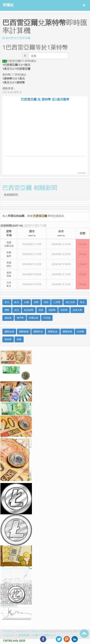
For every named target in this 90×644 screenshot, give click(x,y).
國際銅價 (24, 331)
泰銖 (41, 310)
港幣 (36, 302)
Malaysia (48, 631)
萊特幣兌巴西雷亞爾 (16, 38)
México (36, 631)
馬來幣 (64, 310)
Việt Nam (79, 631)
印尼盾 (47, 318)
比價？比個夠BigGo (44, 635)
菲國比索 (33, 318)
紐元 (17, 310)
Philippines (63, 631)
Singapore (9, 635)
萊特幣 (8, 339)
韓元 (82, 302)
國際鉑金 (53, 331)
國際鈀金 (38, 331)
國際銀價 (67, 331)
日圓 (26, 302)
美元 (7, 302)
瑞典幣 (52, 310)
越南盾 (8, 318)
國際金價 (9, 331)
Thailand (8, 631)
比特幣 (81, 331)
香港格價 (24, 635)
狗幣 (19, 339)
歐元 (17, 302)
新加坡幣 (29, 310)
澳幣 (7, 310)
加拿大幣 (77, 310)
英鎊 (46, 302)
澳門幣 (20, 318)
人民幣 (57, 302)
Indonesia (22, 631)
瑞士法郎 (70, 302)
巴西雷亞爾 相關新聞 (30, 188)
